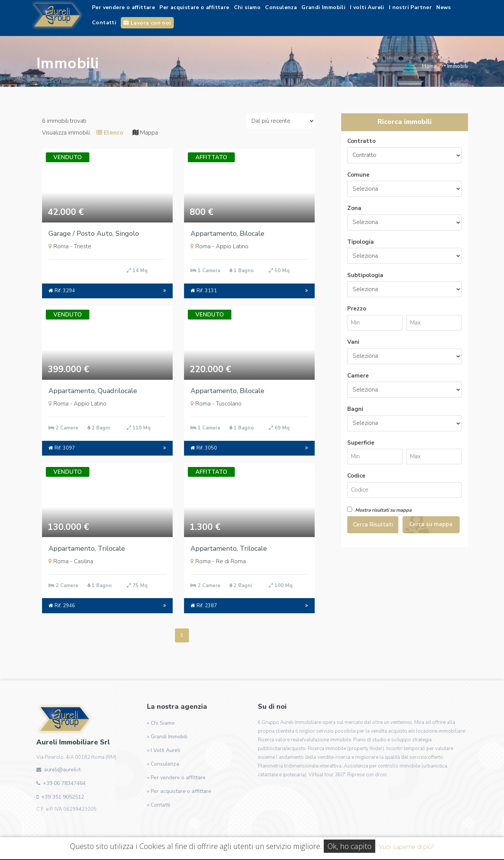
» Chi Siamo (161, 723)
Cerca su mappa (431, 524)
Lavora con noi (147, 23)
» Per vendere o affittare (176, 778)
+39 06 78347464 (64, 783)
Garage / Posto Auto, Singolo (94, 233)
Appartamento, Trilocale (87, 548)
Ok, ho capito (350, 846)
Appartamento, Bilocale (227, 233)
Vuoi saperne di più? (406, 847)
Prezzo (357, 309)
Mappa (145, 133)
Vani (353, 342)
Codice (356, 476)
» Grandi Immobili (167, 737)
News (444, 7)
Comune (358, 175)
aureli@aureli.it (62, 770)
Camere (358, 376)
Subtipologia (365, 275)
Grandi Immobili (323, 7)
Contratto (361, 141)
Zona (354, 208)
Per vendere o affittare (123, 7)
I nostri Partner (410, 7)
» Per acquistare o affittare (179, 791)
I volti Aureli (367, 7)
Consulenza (281, 7)
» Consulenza (163, 764)
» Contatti (158, 805)
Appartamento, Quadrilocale (93, 391)
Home (430, 66)
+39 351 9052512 (63, 797)
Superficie (361, 443)
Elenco (110, 133)
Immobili (458, 66)
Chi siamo (247, 7)
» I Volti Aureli (164, 750)
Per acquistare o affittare (194, 7)
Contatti (104, 23)
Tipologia (360, 242)
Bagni (355, 409)
